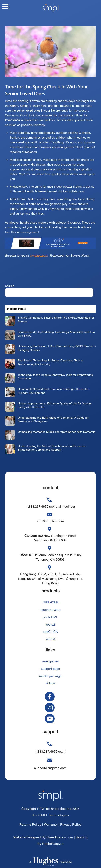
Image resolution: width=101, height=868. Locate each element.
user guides (50, 661)
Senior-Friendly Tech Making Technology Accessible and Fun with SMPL (56, 334)
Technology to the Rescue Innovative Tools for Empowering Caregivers (55, 377)
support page (50, 669)
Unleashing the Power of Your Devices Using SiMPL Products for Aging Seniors (57, 348)
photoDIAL (50, 617)
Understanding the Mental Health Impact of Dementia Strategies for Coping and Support (52, 448)
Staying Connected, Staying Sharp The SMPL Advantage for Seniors (56, 319)
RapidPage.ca (53, 844)
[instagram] (50, 707)
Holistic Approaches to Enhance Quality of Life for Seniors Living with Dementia (55, 405)
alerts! (50, 639)
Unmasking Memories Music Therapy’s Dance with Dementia (57, 432)
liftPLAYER (50, 602)
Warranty (51, 824)
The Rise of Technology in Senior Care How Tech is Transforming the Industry (50, 362)
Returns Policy (30, 824)
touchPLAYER (50, 610)
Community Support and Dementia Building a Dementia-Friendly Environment (54, 391)
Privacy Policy (71, 824)
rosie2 (50, 624)
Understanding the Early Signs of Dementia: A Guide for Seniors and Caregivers (53, 419)
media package (50, 676)
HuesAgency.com (60, 837)
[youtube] (50, 718)
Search (10, 286)
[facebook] (50, 696)
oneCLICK (50, 632)
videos (50, 683)
